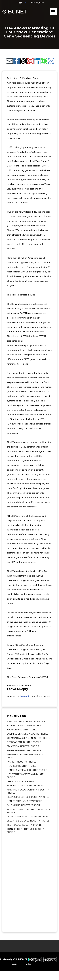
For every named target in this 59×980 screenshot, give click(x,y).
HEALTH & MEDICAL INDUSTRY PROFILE (27, 770)
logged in (25, 696)
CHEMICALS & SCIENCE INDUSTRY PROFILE (29, 738)
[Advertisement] (16, 881)
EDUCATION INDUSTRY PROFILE (23, 746)
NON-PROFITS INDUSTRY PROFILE (24, 801)
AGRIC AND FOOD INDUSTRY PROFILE (26, 721)
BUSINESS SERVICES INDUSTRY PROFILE (28, 734)
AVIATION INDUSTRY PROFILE (22, 730)
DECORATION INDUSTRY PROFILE (24, 742)
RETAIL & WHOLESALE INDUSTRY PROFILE (29, 817)
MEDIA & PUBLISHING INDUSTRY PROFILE (28, 797)
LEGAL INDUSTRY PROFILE (20, 781)
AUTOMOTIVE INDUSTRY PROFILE (24, 726)
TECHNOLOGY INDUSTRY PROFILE (24, 825)
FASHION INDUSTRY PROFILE (22, 762)
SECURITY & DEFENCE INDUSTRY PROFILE (28, 821)
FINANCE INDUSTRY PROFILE (21, 766)
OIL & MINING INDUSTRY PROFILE (24, 805)
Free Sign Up (37, 2)
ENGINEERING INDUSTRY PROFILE (24, 750)
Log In (20, 2)
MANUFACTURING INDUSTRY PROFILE (26, 786)
